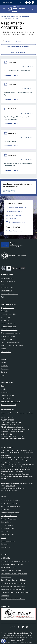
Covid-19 (4, 372)
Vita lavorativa (6, 352)
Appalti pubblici (6, 317)
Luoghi (3, 389)
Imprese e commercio (8, 336)
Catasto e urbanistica (8, 323)
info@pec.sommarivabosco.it (15, 427)
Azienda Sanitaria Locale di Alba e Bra (14, 583)
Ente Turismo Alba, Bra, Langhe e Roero (14, 574)
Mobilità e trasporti (7, 339)
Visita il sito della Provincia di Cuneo (13, 589)
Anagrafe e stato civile (9, 314)
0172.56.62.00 (9, 418)
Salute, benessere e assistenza (11, 342)
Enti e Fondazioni (7, 291)
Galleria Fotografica (7, 395)
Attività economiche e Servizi (11, 402)
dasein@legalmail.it (11, 490)
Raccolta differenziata (8, 567)
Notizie (3, 363)
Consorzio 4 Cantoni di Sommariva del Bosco (16, 593)
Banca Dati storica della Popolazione (13, 599)
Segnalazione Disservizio (9, 516)
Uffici (3, 284)
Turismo (4, 349)
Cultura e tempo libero (8, 327)
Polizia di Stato (6, 577)
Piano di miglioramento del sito (11, 506)
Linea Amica (5, 596)
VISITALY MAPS (6, 558)
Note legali (5, 531)
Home (3, 16)
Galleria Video (6, 398)
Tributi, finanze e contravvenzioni (12, 345)
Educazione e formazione (9, 330)
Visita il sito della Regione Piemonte (13, 586)
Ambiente (4, 311)
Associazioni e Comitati (9, 405)
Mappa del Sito (6, 547)
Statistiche (5, 544)
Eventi (3, 386)
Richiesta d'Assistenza (8, 519)
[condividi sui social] (6, 41)
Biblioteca (4, 366)
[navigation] (4, 9)
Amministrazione (12, 16)
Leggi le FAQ (5, 509)
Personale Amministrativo (10, 294)
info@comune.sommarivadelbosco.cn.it (18, 429)
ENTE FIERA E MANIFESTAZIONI (12, 564)
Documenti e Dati (24, 16)
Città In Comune (16, 640)
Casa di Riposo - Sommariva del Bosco (14, 580)
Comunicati (5, 369)
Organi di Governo (7, 278)
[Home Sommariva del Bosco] (18, 9)
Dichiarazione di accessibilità (10, 503)
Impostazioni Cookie (8, 535)
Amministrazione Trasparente (11, 500)
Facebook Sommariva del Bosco (11, 571)
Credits (3, 538)
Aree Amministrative (8, 281)
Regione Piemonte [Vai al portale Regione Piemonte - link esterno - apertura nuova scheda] (7, 2)
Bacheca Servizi (6, 522)
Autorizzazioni (6, 320)
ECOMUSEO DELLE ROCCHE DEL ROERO (15, 561)
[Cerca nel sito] (32, 9)
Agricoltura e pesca (7, 308)
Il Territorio (5, 392)
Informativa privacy (7, 528)
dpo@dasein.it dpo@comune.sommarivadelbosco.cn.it (14, 487)
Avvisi (3, 375)
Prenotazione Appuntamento (11, 513)
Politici (3, 297)
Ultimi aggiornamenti (8, 541)
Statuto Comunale (7, 525)
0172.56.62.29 (9, 420)
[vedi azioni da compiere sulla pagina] (16, 41)
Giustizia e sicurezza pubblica (11, 333)
